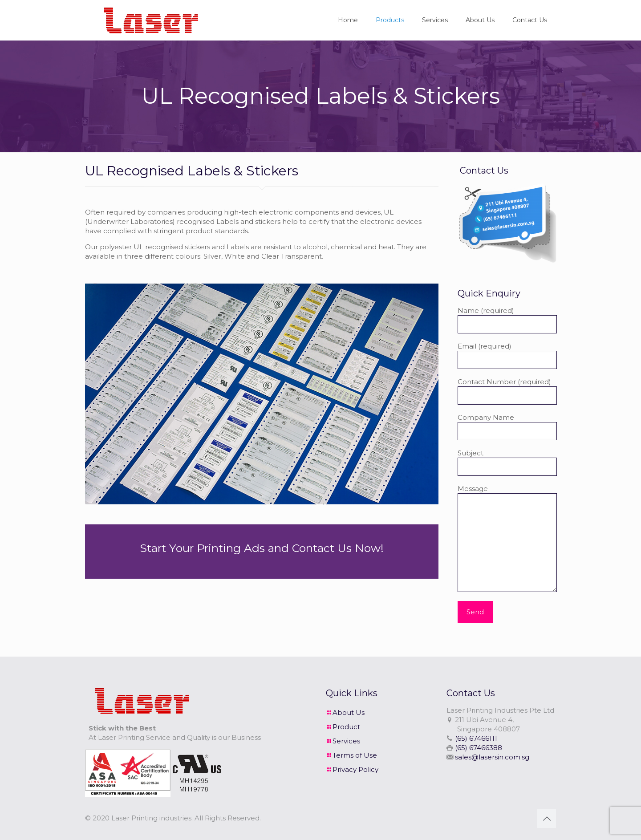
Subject (507, 462)
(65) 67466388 (479, 748)
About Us (349, 712)
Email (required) (507, 355)
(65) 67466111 (476, 738)
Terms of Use (355, 755)
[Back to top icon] (547, 819)
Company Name (507, 427)
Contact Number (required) (507, 391)
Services (346, 741)
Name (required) (507, 320)
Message (507, 538)
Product (346, 727)
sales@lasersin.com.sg (492, 757)
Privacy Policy (355, 769)
